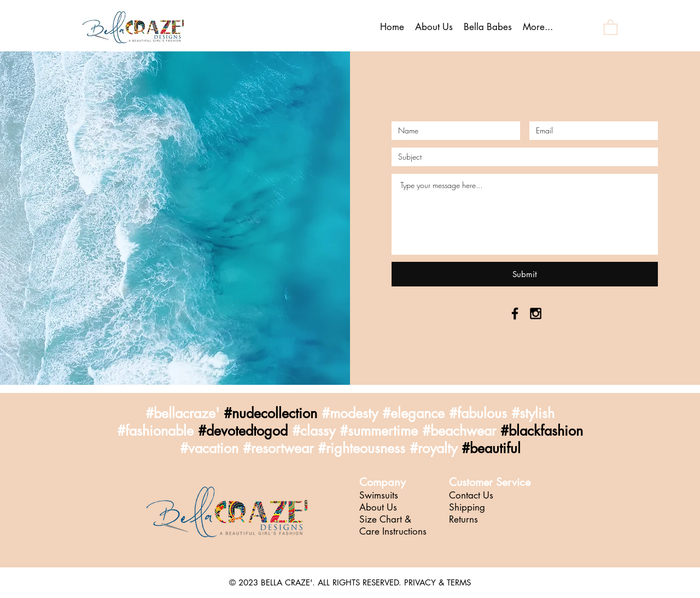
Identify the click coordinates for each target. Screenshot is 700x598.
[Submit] (525, 274)
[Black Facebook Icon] (515, 313)
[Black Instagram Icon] (536, 313)
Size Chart (382, 519)
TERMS (459, 582)
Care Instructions (393, 531)
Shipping (467, 507)
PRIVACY (420, 582)
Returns (463, 519)
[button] (611, 27)
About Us (378, 507)
